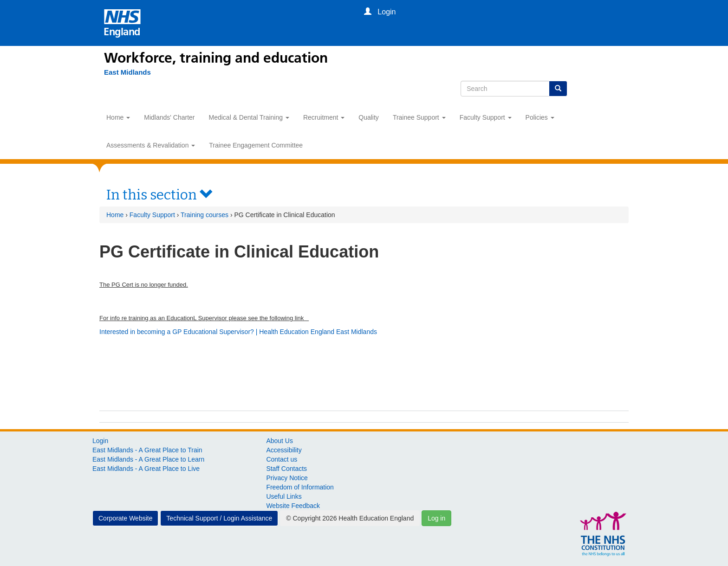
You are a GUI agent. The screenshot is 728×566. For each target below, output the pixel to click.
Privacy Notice (287, 478)
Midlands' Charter (169, 117)
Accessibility (284, 450)
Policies (540, 117)
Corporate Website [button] (125, 518)
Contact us (282, 459)
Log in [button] (436, 518)
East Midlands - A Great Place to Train (147, 450)
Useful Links (284, 496)
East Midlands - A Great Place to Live (146, 469)
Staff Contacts (286, 469)
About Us (279, 441)
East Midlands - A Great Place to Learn (148, 459)
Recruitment (324, 117)
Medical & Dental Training (249, 117)
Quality (369, 117)
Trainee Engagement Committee (256, 145)
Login (100, 441)
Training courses (205, 215)
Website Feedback (293, 506)
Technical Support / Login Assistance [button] (219, 518)
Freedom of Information (300, 487)
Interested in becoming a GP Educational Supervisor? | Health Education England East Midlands (238, 332)
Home (118, 117)
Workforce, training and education (216, 58)
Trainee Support (419, 117)
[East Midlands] (127, 72)
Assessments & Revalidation (151, 145)
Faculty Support (486, 117)
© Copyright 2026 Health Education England (350, 518)
